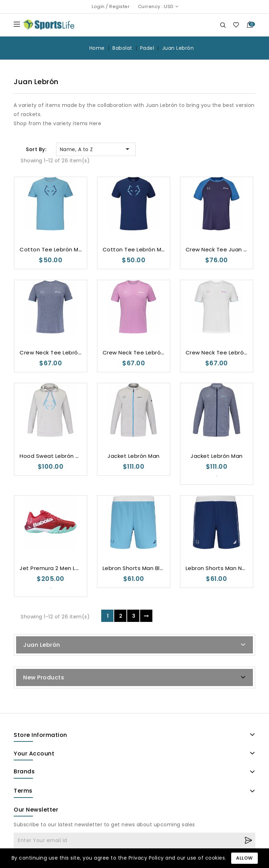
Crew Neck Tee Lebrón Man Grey (64, 352)
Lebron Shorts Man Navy (219, 568)
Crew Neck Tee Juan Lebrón (224, 249)
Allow (244, 858)
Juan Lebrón (42, 645)
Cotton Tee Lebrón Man (53, 249)
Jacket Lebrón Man (134, 456)
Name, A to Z (96, 149)
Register (119, 6)
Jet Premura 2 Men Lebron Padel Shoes (73, 568)
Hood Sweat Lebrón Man (53, 456)
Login (98, 6)
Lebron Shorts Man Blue (135, 568)
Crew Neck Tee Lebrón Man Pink (146, 352)
